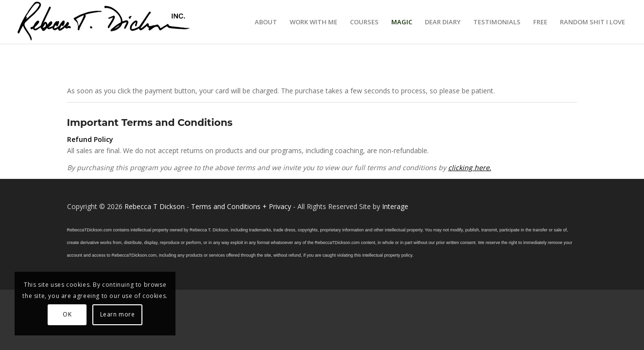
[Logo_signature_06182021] (104, 22)
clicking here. (470, 167)
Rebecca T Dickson (155, 206)
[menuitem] (266, 22)
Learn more (118, 314)
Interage (395, 206)
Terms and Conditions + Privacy (241, 206)
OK (67, 314)
